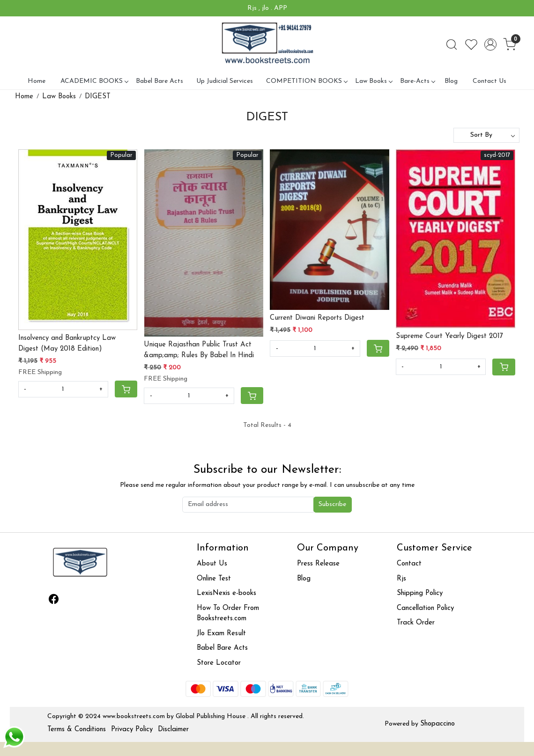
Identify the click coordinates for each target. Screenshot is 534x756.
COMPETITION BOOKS (307, 81)
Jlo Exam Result (221, 634)
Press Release (318, 564)
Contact (409, 564)
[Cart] (126, 389)
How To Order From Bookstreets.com (228, 614)
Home (37, 81)
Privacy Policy (132, 730)
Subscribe (332, 504)
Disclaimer (173, 730)
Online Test (214, 579)
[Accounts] (490, 44)
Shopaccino (438, 724)
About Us (212, 564)
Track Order (416, 623)
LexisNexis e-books (226, 593)
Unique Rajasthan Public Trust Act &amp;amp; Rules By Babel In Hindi (199, 350)
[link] (452, 44)
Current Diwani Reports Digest (317, 318)
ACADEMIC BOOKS (94, 81)
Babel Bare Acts (159, 81)
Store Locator (219, 663)
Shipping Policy (420, 593)
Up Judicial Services (225, 81)
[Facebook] (54, 601)
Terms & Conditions (77, 730)
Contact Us (489, 81)
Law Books (374, 81)
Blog (451, 81)
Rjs (401, 579)
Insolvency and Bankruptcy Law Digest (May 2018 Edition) (67, 344)
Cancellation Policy (425, 608)
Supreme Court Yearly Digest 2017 (449, 336)
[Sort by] (486, 135)
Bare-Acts (417, 81)
